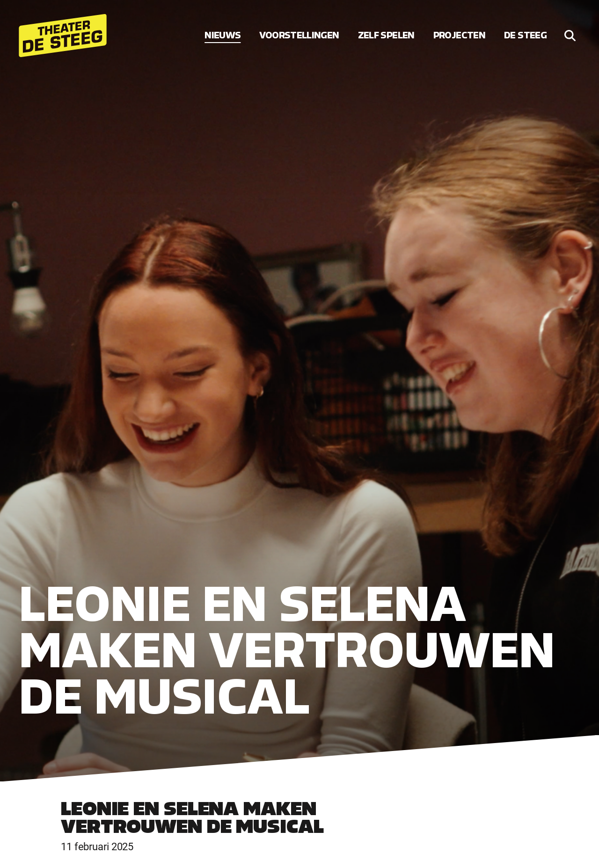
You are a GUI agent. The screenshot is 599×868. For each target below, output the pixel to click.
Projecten (459, 35)
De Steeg (525, 35)
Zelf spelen (386, 35)
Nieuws (223, 35)
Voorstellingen (299, 35)
